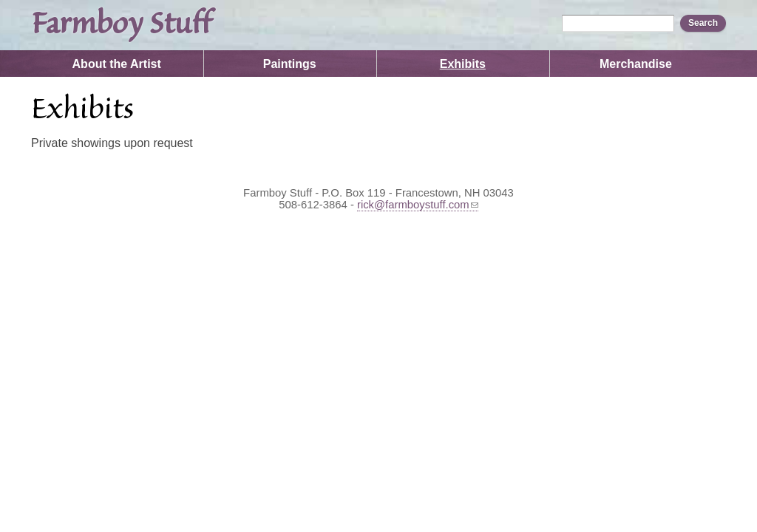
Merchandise (636, 64)
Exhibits (463, 64)
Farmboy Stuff (121, 25)
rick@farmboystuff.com (418, 205)
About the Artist (117, 64)
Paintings (290, 64)
